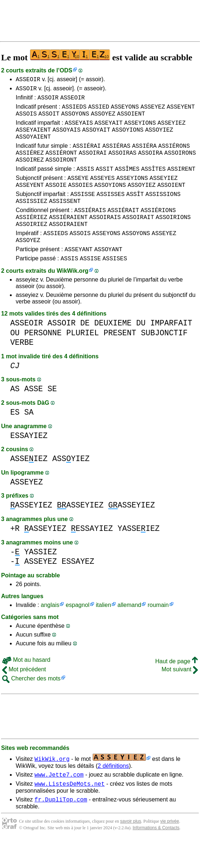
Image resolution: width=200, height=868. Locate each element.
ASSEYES (102, 192)
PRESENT (120, 358)
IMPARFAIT (171, 348)
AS (15, 414)
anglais (50, 630)
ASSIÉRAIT (123, 229)
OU (15, 358)
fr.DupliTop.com (61, 828)
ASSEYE (78, 192)
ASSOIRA (150, 163)
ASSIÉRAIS (90, 229)
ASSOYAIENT (33, 145)
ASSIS (85, 182)
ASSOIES (80, 200)
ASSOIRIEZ (31, 245)
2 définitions (113, 791)
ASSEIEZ (29, 484)
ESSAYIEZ (29, 461)
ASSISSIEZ (31, 218)
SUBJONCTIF (164, 358)
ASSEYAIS (79, 129)
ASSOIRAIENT (68, 245)
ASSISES (115, 283)
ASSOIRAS (122, 163)
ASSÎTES (153, 182)
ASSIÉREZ (30, 163)
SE (52, 414)
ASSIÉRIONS (158, 229)
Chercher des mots (31, 704)
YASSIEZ (40, 577)
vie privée (169, 850)
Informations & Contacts (156, 856)
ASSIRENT (182, 182)
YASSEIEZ (139, 554)
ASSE (33, 414)
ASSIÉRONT (61, 163)
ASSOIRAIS (105, 237)
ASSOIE (56, 200)
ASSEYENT (181, 111)
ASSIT (105, 182)
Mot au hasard (26, 685)
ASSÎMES (127, 182)
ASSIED (99, 111)
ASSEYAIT (109, 129)
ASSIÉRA (144, 155)
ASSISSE (82, 210)
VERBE (22, 368)
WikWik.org (73, 296)
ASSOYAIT (96, 137)
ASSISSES (111, 210)
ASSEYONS (125, 111)
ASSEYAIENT (33, 137)
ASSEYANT (78, 273)
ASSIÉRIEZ (31, 237)
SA (29, 437)
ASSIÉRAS (116, 155)
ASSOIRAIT (138, 237)
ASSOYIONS (128, 137)
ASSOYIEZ (159, 137)
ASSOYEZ (103, 119)
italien (103, 630)
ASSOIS (26, 119)
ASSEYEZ (153, 111)
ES (15, 437)
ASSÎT (135, 210)
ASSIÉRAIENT (68, 237)
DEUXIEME (113, 348)
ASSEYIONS (140, 129)
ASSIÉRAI (87, 155)
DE (85, 348)
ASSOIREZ (30, 171)
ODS (66, 70)
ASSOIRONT (61, 171)
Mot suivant (180, 695)
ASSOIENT (131, 119)
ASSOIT (49, 119)
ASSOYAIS (66, 137)
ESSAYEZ (78, 587)
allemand (129, 630)
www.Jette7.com (59, 801)
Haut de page (176, 686)
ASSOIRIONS (173, 237)
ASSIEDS (74, 111)
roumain (158, 630)
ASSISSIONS (163, 210)
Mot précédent (24, 695)
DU (141, 348)
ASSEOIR (28, 80)
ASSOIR (26, 90)
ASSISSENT (65, 218)
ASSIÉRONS (174, 155)
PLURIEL (82, 358)
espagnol (78, 630)
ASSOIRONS (180, 163)
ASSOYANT (108, 273)
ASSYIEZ (71, 484)
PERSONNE (43, 358)
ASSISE (90, 283)
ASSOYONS (75, 119)
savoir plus (131, 850)
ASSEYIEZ (172, 129)
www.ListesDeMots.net (69, 811)
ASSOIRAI (93, 163)
